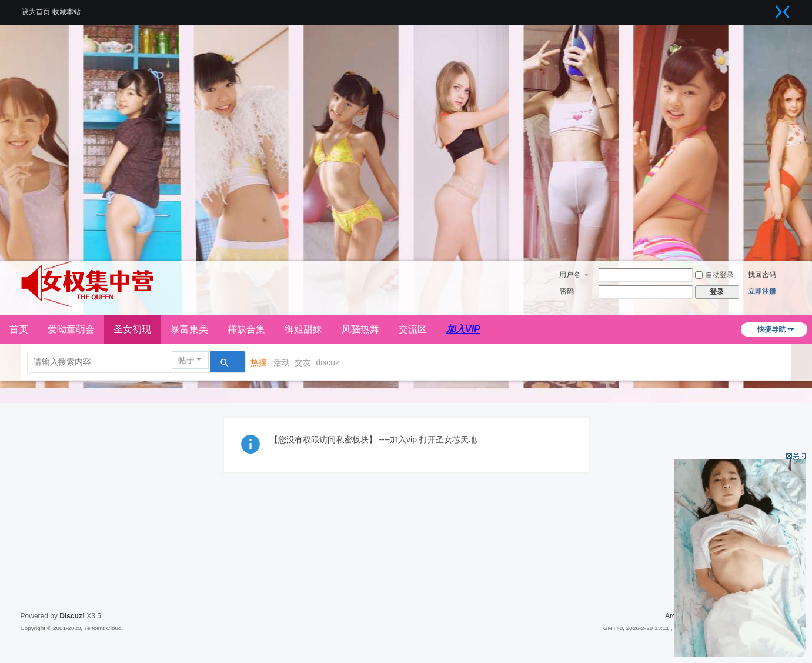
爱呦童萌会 (71, 329)
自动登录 (714, 275)
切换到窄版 (783, 12)
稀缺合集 (246, 329)
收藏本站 (66, 12)
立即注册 (762, 291)
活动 (282, 362)
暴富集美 (189, 329)
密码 (567, 291)
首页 (19, 329)
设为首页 (36, 12)
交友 (303, 362)
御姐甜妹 (303, 329)
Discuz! (72, 616)
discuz (328, 362)
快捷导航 (771, 329)
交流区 (413, 329)
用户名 (570, 275)
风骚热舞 (360, 329)
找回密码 (762, 275)
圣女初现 (132, 329)
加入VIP (463, 329)
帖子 (186, 360)
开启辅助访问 (768, 8)
